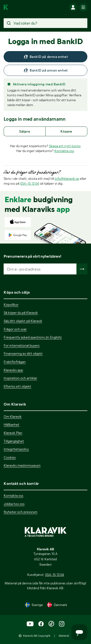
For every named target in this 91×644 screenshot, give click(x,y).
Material (64, 636)
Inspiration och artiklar (20, 378)
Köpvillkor (11, 305)
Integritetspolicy (16, 449)
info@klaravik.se (67, 179)
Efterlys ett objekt (17, 386)
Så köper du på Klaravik (21, 313)
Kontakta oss (64, 151)
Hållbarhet (12, 425)
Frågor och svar (15, 329)
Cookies (10, 457)
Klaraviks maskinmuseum (22, 465)
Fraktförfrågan (15, 362)
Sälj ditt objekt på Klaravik (23, 321)
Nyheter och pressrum (21, 512)
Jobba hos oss (14, 504)
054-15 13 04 (30, 183)
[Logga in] (73, 7)
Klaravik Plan (13, 433)
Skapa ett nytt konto (65, 146)
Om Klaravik (13, 417)
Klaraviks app (13, 370)
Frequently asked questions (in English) (33, 337)
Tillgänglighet (14, 441)
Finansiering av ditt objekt (23, 354)
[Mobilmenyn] (83, 7)
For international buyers (22, 345)
